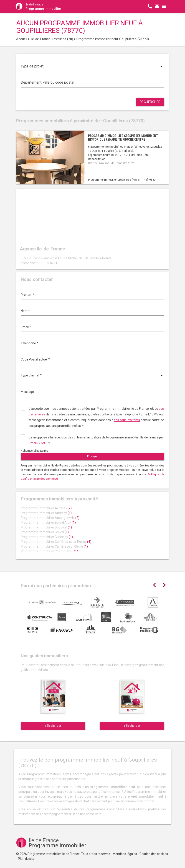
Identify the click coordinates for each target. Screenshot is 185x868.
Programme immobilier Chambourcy (49, 551)
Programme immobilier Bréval (45, 532)
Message (27, 392)
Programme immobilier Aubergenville (50, 518)
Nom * (25, 311)
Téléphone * (29, 343)
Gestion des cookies (154, 854)
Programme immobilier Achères (46, 508)
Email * (26, 327)
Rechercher (150, 102)
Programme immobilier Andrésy (46, 513)
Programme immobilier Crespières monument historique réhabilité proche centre (123, 138)
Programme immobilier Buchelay (47, 537)
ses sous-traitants (127, 420)
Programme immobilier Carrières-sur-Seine (54, 546)
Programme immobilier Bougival (46, 527)
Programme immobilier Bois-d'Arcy (48, 523)
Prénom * (28, 295)
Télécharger (53, 726)
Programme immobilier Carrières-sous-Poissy (56, 542)
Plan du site (26, 859)
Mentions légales (125, 854)
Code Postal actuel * (35, 359)
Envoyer (93, 456)
